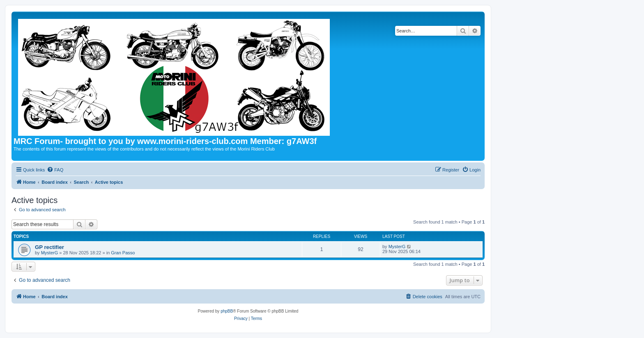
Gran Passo (123, 253)
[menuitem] (55, 170)
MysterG (50, 253)
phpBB (227, 311)
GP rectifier (49, 247)
